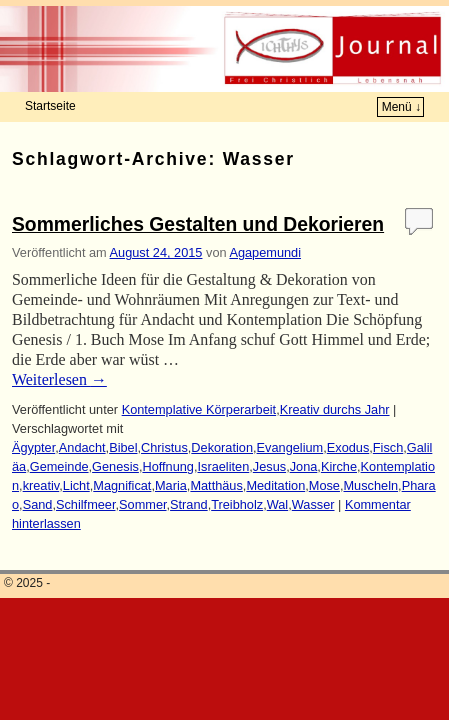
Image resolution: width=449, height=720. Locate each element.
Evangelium (290, 447)
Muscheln (371, 485)
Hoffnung (168, 466)
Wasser (313, 504)
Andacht (82, 447)
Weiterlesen (59, 379)
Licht (76, 485)
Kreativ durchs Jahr (335, 409)
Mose (324, 485)
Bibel (123, 447)
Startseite (50, 106)
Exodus (348, 447)
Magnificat (122, 485)
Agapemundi (265, 252)
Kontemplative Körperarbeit (199, 409)
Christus (164, 447)
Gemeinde (59, 466)
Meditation (275, 485)
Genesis (115, 466)
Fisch (388, 447)
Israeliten (224, 466)
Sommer (142, 504)
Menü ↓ (401, 107)
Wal (277, 504)
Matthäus (216, 485)
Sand (38, 504)
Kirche (339, 466)
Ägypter (33, 447)
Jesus (269, 466)
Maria (171, 485)
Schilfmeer (86, 504)
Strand (189, 504)
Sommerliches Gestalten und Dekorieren (198, 224)
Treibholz (237, 504)
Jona (304, 466)
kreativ (41, 485)
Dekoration (222, 447)
